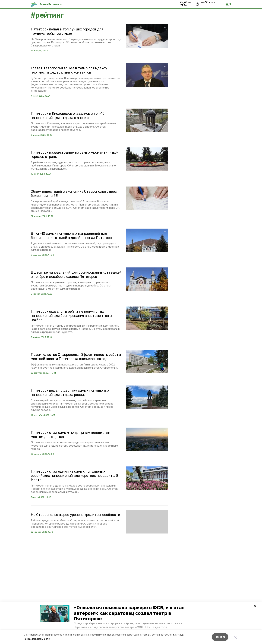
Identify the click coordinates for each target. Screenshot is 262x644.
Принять (220, 637)
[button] (55, 613)
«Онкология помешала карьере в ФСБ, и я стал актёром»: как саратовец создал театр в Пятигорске (129, 613)
